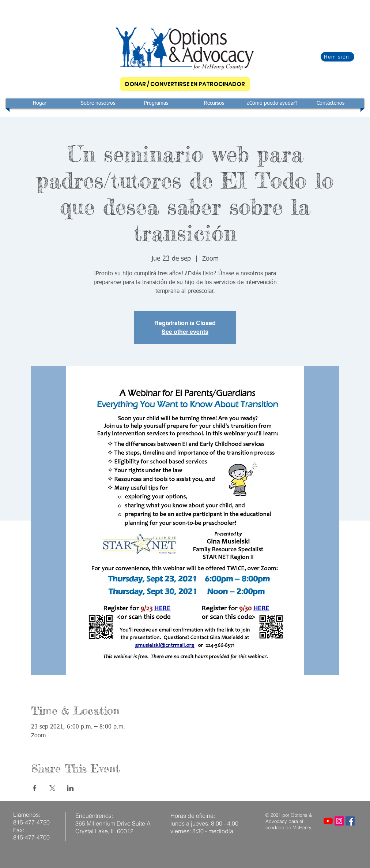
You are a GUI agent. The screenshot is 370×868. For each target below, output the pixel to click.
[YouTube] (328, 821)
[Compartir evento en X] (52, 788)
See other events (185, 332)
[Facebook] (350, 821)
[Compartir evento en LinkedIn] (70, 788)
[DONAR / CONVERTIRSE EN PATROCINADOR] (185, 84)
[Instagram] (339, 821)
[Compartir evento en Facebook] (35, 788)
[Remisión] (337, 57)
